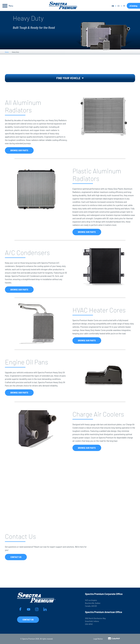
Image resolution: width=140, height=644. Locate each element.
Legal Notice (98, 639)
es (119, 6)
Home (7, 52)
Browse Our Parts (19, 150)
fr (124, 6)
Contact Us (16, 557)
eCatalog (133, 6)
